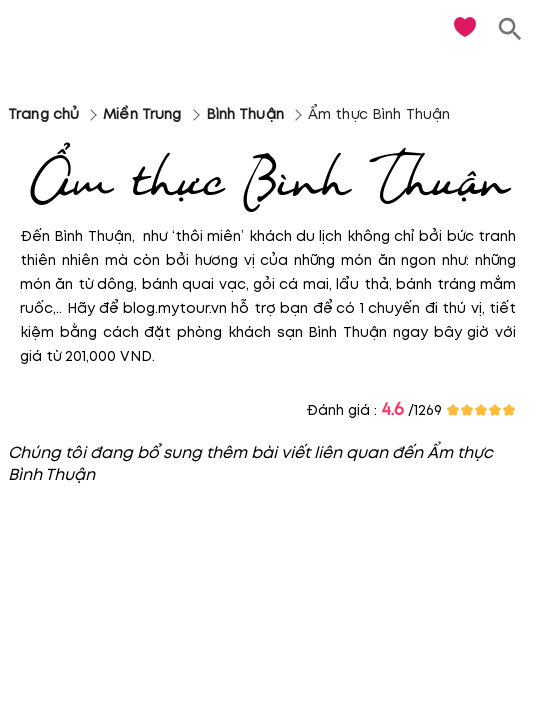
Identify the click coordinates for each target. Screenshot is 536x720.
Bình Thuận (245, 114)
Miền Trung (142, 114)
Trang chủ (43, 114)
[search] (510, 29)
